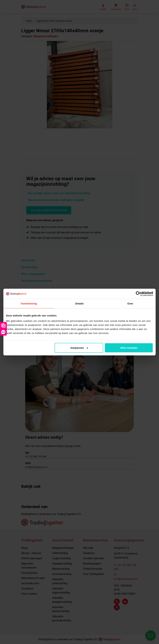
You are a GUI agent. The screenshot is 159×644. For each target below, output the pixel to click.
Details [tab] (79, 304)
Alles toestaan (129, 348)
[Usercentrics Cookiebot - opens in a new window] (138, 294)
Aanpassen (79, 348)
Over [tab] (130, 304)
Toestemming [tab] (29, 304)
